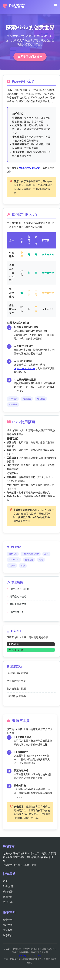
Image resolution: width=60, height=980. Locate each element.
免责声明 (8, 920)
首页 (5, 881)
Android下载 (16, 650)
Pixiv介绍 (8, 886)
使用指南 (8, 897)
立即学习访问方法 (30, 57)
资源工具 (8, 902)
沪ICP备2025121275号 (30, 956)
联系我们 (8, 935)
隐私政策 (8, 930)
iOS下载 (14, 644)
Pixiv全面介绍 (15, 612)
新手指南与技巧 (16, 597)
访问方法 (8, 892)
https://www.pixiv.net (29, 168)
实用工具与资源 (16, 604)
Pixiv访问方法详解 (18, 589)
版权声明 (8, 925)
